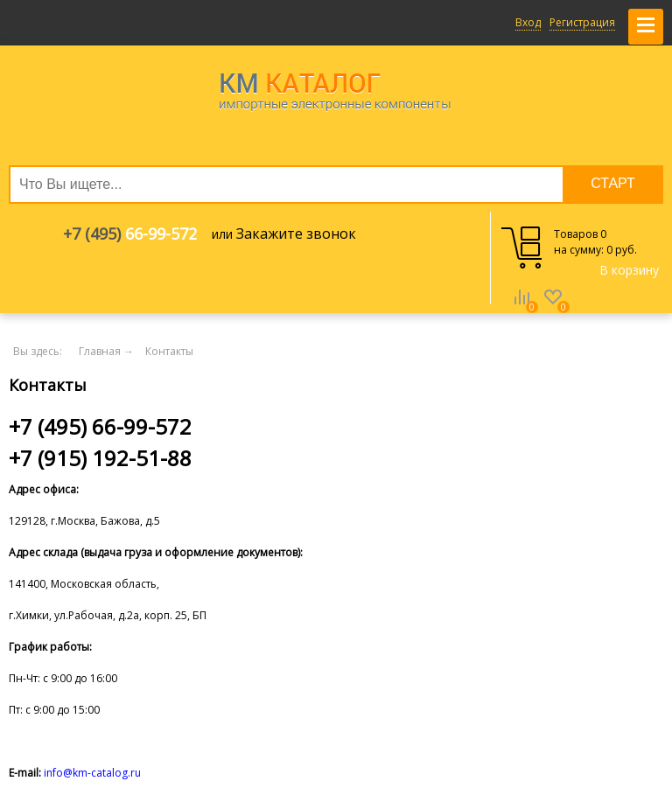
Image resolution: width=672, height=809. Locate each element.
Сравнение (521, 310)
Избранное (553, 310)
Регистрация (582, 22)
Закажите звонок (296, 234)
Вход (528, 22)
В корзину (629, 270)
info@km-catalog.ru (92, 773)
